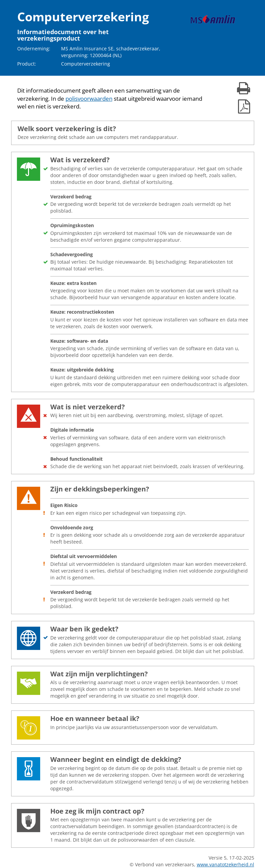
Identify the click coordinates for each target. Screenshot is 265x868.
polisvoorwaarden (89, 99)
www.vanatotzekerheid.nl (226, 864)
